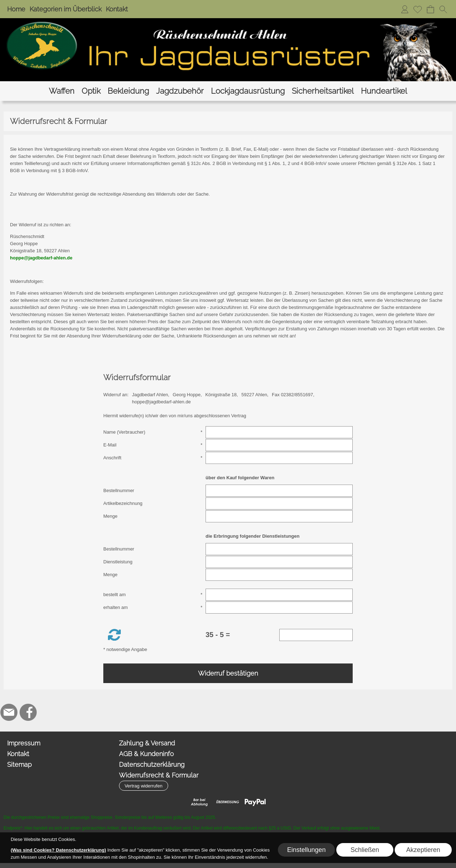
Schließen (365, 850)
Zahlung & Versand (147, 743)
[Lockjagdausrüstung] (248, 91)
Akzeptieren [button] (423, 850)
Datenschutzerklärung (152, 764)
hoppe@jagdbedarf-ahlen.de (41, 258)
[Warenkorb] (430, 9)
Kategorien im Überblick (66, 9)
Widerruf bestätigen (228, 673)
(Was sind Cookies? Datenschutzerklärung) (58, 850)
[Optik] (91, 91)
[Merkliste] (418, 9)
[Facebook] (28, 712)
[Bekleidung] (128, 91)
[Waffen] (62, 91)
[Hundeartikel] (384, 91)
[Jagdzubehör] (180, 91)
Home (16, 9)
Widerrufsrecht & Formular (159, 775)
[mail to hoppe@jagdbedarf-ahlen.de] (9, 712)
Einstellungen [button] (306, 850)
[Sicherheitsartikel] (323, 91)
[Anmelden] (405, 9)
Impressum (24, 743)
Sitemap (19, 764)
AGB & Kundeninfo (146, 754)
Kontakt (117, 9)
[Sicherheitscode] (316, 635)
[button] (443, 9)
